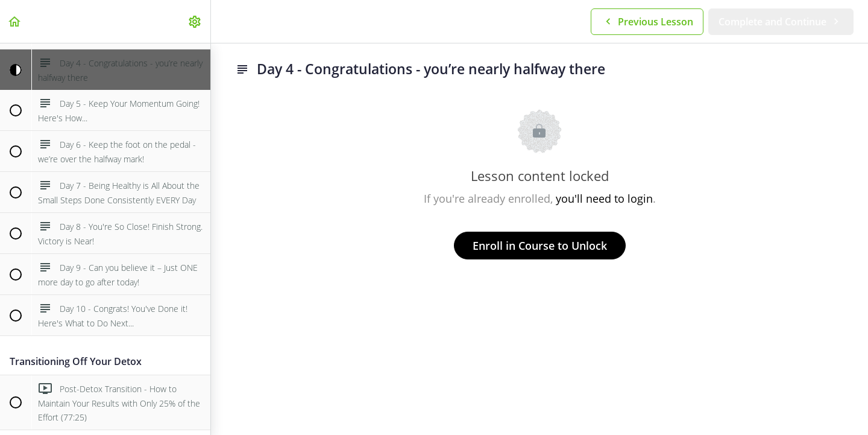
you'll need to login (604, 198)
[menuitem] (195, 21)
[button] (15, 21)
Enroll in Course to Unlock (540, 246)
